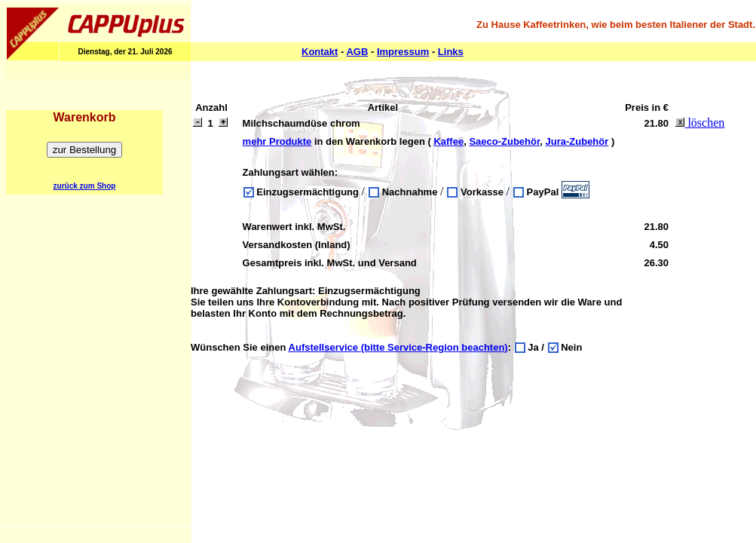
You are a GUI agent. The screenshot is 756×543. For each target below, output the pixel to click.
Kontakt (320, 52)
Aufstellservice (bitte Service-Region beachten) (398, 347)
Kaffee (448, 141)
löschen (700, 123)
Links (451, 52)
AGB (357, 52)
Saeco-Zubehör (504, 141)
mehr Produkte (277, 141)
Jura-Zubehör (577, 141)
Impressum (403, 52)
